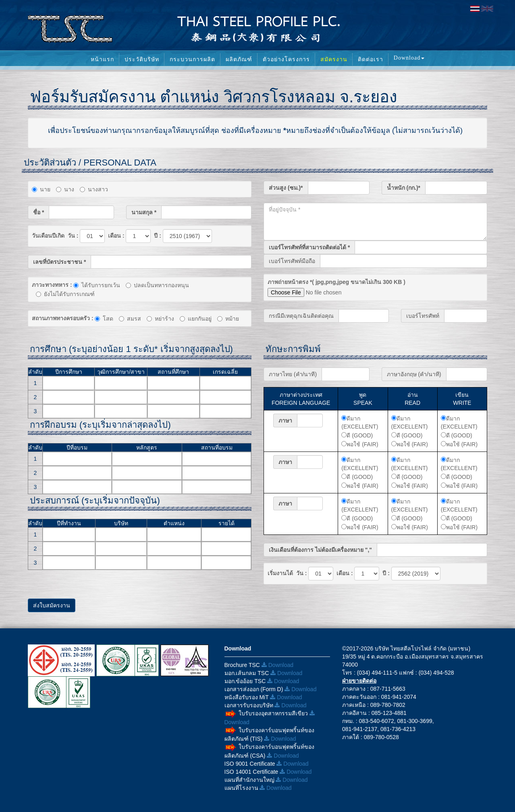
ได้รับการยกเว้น (97, 285)
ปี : (157, 236)
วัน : (72, 236)
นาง (65, 189)
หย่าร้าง (160, 319)
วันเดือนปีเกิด (48, 236)
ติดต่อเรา (371, 59)
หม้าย (228, 319)
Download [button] (409, 58)
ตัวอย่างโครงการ (286, 59)
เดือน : (115, 236)
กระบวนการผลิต (192, 59)
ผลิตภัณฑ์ (239, 59)
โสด (104, 319)
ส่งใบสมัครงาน (52, 605)
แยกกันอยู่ (196, 319)
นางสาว (94, 189)
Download (277, 665)
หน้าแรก (102, 59)
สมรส (130, 319)
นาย (41, 189)
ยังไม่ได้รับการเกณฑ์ (65, 294)
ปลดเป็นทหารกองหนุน (157, 285)
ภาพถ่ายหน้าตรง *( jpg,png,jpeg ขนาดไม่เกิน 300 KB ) (336, 282)
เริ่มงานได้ (280, 573)
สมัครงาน (334, 59)
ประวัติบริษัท (142, 59)
